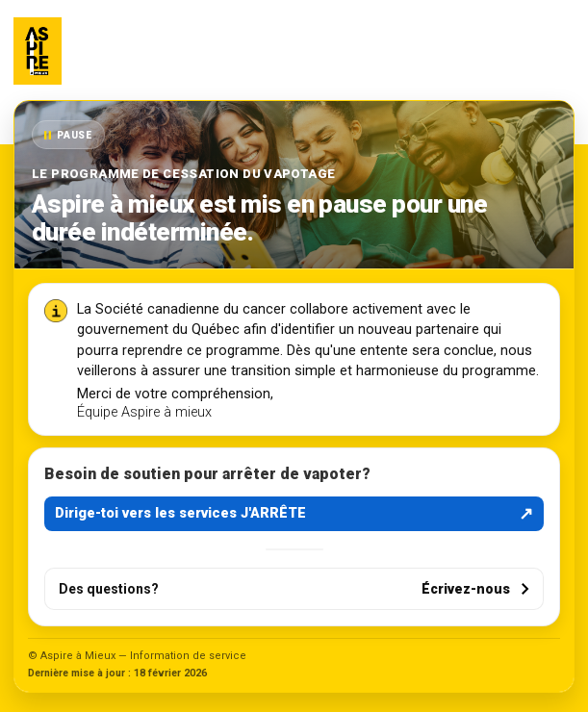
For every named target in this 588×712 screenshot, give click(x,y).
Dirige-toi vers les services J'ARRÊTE (294, 514)
